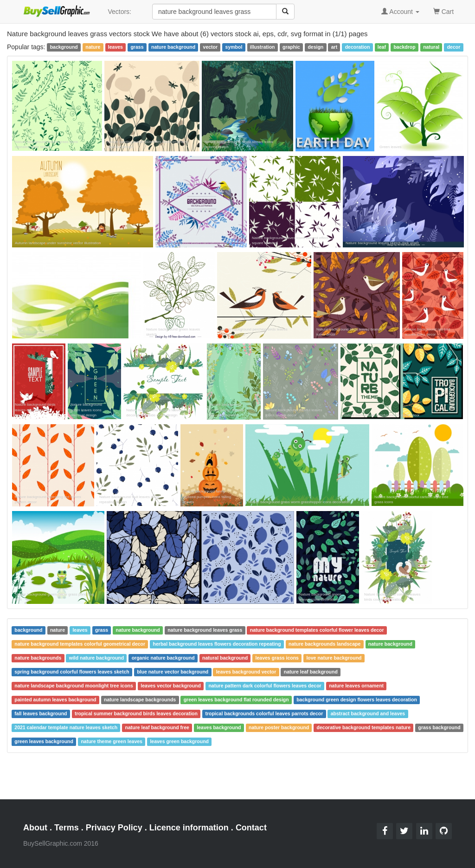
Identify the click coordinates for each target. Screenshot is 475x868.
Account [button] (400, 12)
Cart (443, 11)
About (35, 828)
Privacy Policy (114, 828)
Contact (251, 828)
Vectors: (119, 12)
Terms (67, 828)
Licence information (189, 828)
